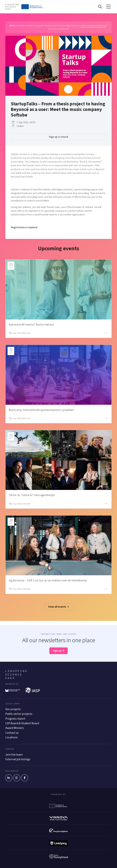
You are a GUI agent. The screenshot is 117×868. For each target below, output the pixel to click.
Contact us (12, 733)
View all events (59, 607)
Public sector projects (19, 714)
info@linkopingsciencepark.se (93, 26)
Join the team (14, 755)
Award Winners (15, 728)
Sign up (58, 651)
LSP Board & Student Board (22, 723)
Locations (12, 737)
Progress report (15, 719)
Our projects (13, 709)
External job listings (18, 759)
